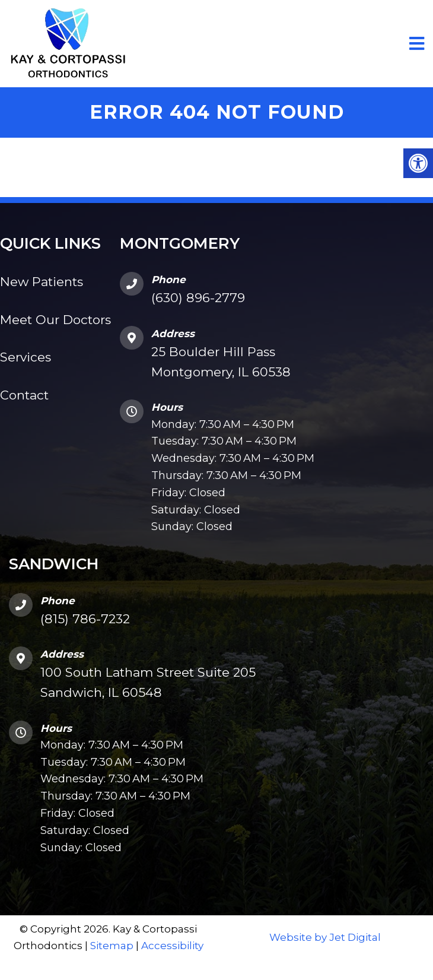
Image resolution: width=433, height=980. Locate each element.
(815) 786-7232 (85, 619)
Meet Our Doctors (55, 320)
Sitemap (112, 946)
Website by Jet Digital (325, 937)
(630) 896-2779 (198, 298)
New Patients (42, 282)
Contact (24, 395)
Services (26, 357)
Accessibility (172, 946)
